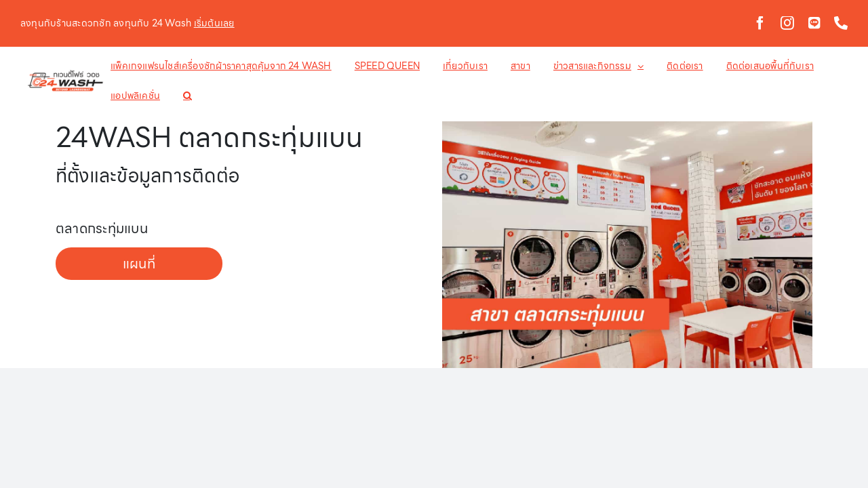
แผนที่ (139, 264)
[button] (126, 96)
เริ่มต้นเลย (214, 23)
